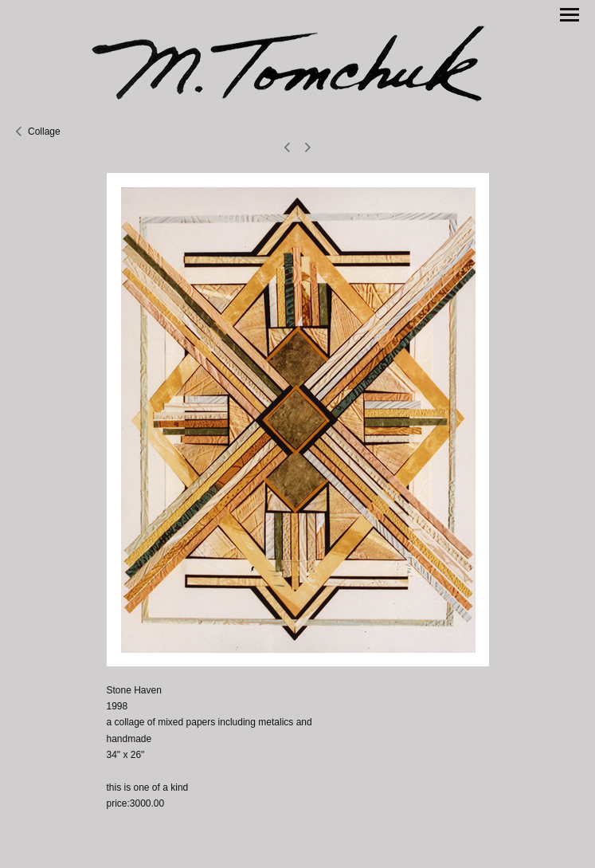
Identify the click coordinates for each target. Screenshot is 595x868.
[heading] (297, 62)
